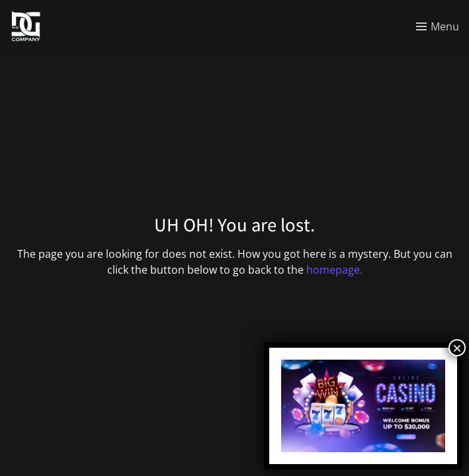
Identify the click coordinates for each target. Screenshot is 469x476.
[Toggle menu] (438, 26)
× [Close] (457, 348)
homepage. (334, 270)
